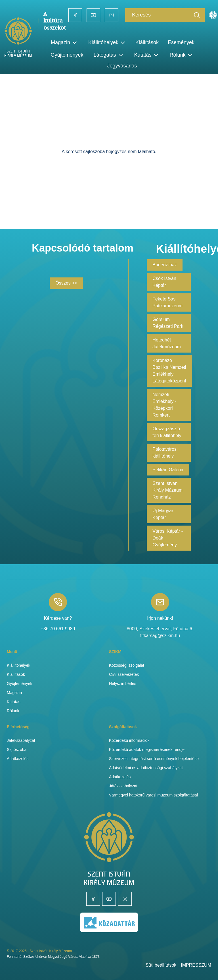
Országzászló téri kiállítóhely (167, 432)
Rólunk (13, 711)
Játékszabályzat (21, 740)
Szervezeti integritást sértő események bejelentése (154, 759)
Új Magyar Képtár (163, 514)
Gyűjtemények (67, 55)
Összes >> (66, 283)
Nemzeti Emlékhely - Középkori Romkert (164, 405)
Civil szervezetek (124, 674)
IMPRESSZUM (196, 965)
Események (181, 42)
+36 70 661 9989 (58, 629)
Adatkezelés (18, 759)
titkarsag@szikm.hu (160, 636)
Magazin (14, 693)
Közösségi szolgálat (127, 665)
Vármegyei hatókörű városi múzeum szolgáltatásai (153, 795)
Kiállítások (147, 42)
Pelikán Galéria (168, 470)
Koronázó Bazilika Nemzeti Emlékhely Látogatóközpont (169, 371)
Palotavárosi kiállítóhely (165, 453)
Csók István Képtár (164, 282)
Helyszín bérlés (123, 683)
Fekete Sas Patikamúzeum (167, 302)
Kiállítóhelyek (107, 43)
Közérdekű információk (129, 740)
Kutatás (13, 702)
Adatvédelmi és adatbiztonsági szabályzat (146, 768)
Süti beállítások (161, 965)
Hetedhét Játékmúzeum (167, 343)
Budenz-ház (164, 265)
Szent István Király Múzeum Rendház (167, 490)
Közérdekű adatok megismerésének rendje (147, 750)
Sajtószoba (17, 750)
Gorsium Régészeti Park (168, 323)
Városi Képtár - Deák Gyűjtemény (168, 538)
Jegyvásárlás (122, 66)
